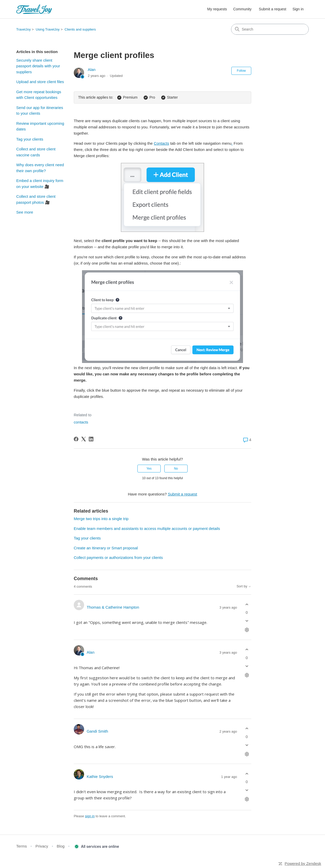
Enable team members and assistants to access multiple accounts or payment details (147, 528)
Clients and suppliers (80, 29)
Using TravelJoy (48, 29)
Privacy (42, 846)
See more (25, 212)
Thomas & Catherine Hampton (113, 607)
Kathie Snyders (100, 776)
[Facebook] (76, 439)
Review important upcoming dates (40, 126)
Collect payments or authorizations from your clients (118, 557)
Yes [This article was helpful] (149, 469)
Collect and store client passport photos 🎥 (36, 199)
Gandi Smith (97, 731)
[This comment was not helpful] (247, 621)
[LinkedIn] (91, 439)
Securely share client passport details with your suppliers (38, 66)
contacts (81, 422)
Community (242, 9)
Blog (61, 846)
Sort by (244, 586)
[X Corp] (84, 439)
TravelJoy (24, 29)
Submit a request (272, 9)
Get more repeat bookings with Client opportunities (39, 95)
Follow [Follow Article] (241, 71)
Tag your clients (30, 139)
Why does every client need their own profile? (40, 168)
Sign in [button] (298, 9)
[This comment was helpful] (247, 604)
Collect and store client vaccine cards (36, 152)
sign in (90, 816)
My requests (217, 9)
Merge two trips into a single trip (101, 519)
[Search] (270, 29)
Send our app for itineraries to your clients (40, 111)
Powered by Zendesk (303, 863)
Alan (92, 70)
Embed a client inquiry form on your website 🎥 (40, 184)
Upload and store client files (40, 82)
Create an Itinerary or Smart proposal (106, 548)
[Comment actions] (247, 630)
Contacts (161, 143)
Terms (22, 846)
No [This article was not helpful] (176, 469)
